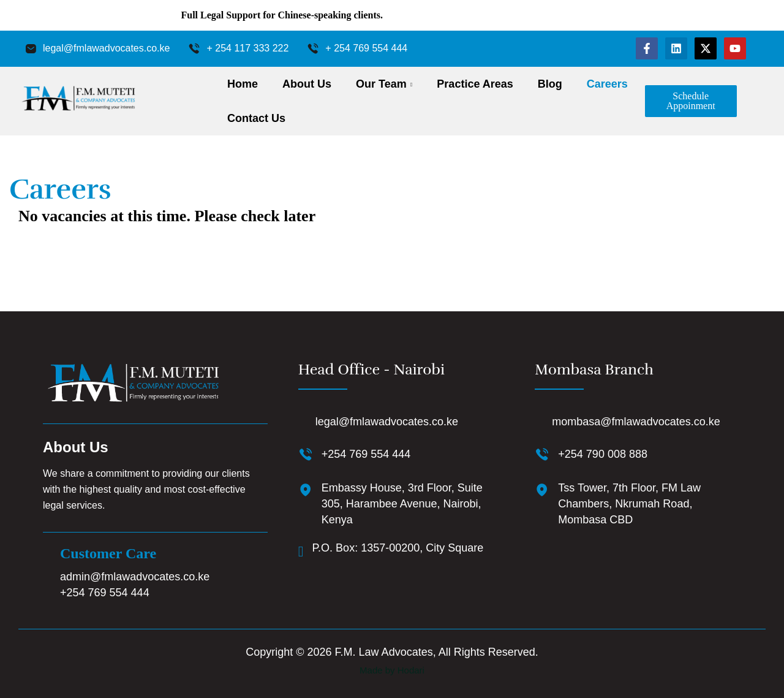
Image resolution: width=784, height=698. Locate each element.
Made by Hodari (392, 670)
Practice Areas (475, 84)
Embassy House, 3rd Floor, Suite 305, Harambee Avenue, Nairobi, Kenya (402, 504)
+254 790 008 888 (603, 454)
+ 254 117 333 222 (247, 48)
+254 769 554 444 (105, 593)
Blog (550, 84)
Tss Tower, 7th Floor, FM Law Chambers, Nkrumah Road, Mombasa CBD (629, 504)
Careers (607, 84)
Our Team (381, 84)
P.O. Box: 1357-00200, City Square (398, 548)
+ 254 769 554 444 (366, 48)
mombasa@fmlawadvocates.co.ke (636, 422)
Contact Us (256, 118)
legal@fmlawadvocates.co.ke (106, 48)
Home (243, 84)
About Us (307, 84)
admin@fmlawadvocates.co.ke (135, 577)
